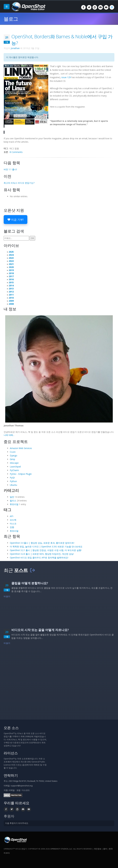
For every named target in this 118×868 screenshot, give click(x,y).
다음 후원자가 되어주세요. (17, 823)
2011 (11, 295)
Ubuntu (13, 485)
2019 (11, 270)
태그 (8, 510)
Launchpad (15, 467)
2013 (11, 289)
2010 (11, 298)
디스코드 (26, 790)
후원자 (9, 816)
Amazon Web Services (21, 448)
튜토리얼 (14, 504)
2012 (11, 292)
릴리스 (13, 501)
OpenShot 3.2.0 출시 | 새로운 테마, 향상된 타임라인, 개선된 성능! (42, 554)
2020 (11, 267)
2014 (11, 285)
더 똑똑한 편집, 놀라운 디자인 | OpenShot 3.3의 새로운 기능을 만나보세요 (46, 547)
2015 (11, 282)
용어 (105, 849)
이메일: (12, 790)
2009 (11, 301)
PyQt (12, 478)
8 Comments (16, 152)
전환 (12, 527)
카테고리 (11, 490)
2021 (11, 264)
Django (14, 456)
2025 (11, 252)
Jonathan (15, 48)
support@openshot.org (22, 786)
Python (13, 481)
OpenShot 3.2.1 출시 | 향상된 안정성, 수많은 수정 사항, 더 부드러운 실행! (46, 550)
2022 (11, 261)
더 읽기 (7, 596)
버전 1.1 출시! (10, 169)
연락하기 (11, 775)
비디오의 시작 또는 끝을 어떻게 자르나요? (40, 630)
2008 (11, 304)
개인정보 (98, 849)
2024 (11, 255)
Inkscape (14, 463)
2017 (11, 276)
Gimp (12, 459)
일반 (12, 497)
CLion (13, 452)
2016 (11, 279)
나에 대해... (9, 435)
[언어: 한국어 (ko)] (112, 7)
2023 (11, 258)
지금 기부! (16, 220)
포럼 (18, 790)
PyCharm (14, 470)
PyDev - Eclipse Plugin (21, 474)
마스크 (13, 524)
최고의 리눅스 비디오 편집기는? (19, 183)
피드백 (13, 520)
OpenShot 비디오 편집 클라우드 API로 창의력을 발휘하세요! (39, 558)
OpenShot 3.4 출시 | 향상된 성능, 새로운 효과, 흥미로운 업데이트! (42, 543)
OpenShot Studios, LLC (61, 849)
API (12, 516)
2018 (11, 273)
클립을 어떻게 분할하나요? (30, 583)
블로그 (11, 19)
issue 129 (66, 77)
